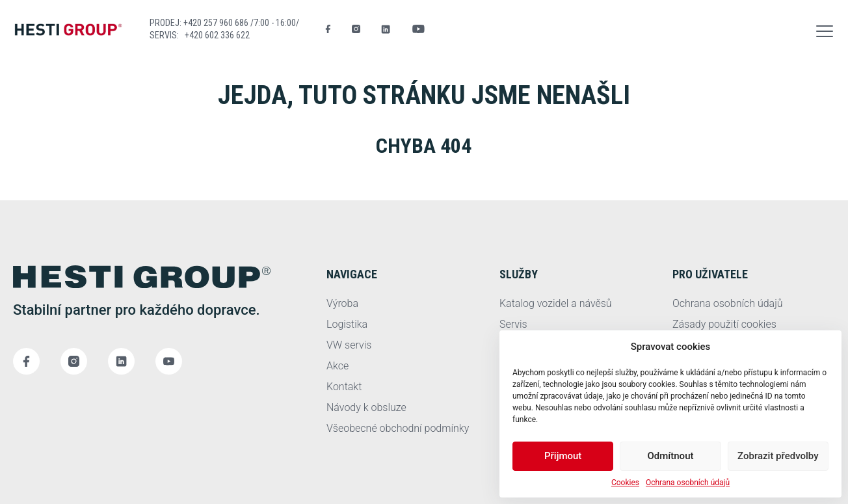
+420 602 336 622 (217, 35)
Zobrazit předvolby (778, 456)
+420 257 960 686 (217, 23)
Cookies (625, 483)
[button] (825, 29)
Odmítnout (671, 456)
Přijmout (563, 456)
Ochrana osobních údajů (688, 483)
